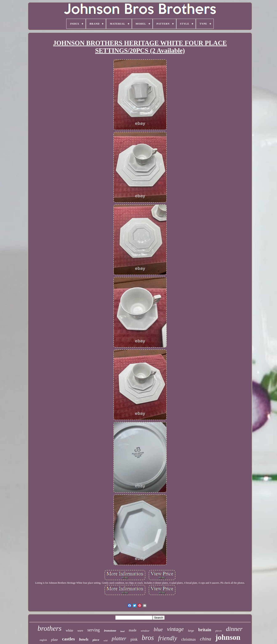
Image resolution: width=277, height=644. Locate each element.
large (191, 631)
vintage (175, 629)
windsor (145, 631)
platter (119, 638)
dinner (234, 629)
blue (158, 629)
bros (148, 638)
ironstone (110, 631)
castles (68, 639)
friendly (168, 638)
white (69, 630)
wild (105, 640)
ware (80, 631)
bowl (123, 631)
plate (54, 640)
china (206, 639)
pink (134, 639)
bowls (84, 639)
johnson (228, 637)
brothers (49, 628)
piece (96, 640)
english (43, 640)
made (133, 630)
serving (93, 630)
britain (205, 630)
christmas (189, 639)
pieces (219, 631)
